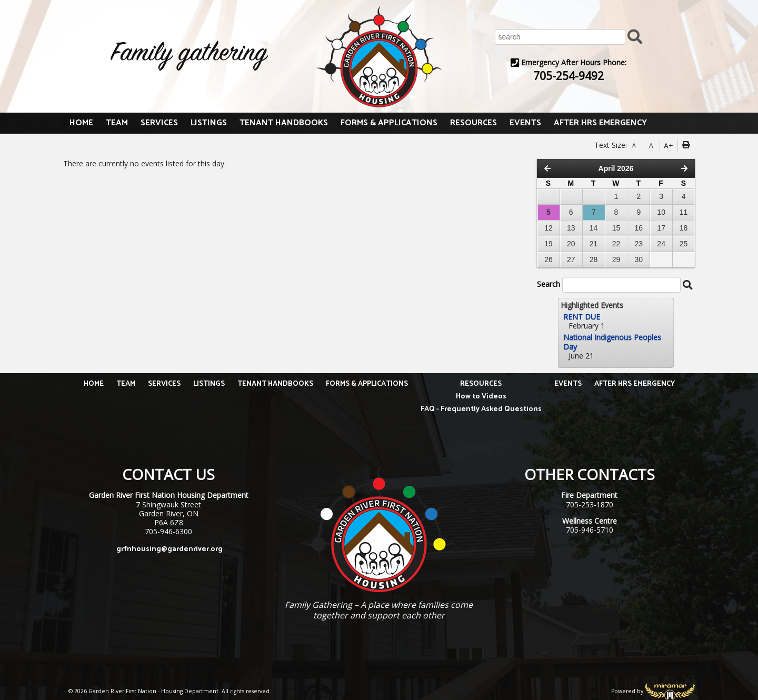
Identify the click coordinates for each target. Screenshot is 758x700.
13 (571, 228)
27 (571, 259)
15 (616, 228)
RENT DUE (582, 317)
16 (639, 228)
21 (594, 244)
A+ (669, 146)
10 (661, 212)
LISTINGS (209, 123)
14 (594, 228)
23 (639, 244)
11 (684, 212)
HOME (81, 123)
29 (616, 259)
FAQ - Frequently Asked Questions (481, 409)
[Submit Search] (635, 36)
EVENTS (525, 123)
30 (639, 259)
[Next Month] (684, 168)
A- (635, 145)
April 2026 (616, 168)
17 (661, 228)
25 (684, 244)
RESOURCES (473, 123)
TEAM (117, 123)
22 (616, 244)
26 (548, 259)
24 (661, 244)
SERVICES (159, 123)
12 (548, 228)
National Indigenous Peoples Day (612, 342)
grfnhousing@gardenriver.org (169, 549)
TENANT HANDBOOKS (284, 123)
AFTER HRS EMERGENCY (600, 123)
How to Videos (481, 397)
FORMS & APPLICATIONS (389, 123)
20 (571, 244)
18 (684, 228)
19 (548, 244)
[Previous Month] (547, 168)
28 (594, 259)
